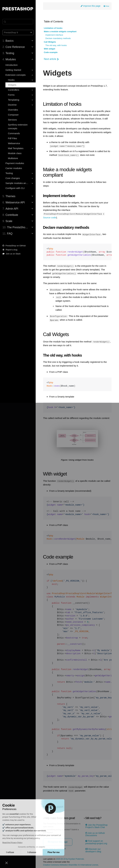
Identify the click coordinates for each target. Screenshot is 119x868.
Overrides (13, 110)
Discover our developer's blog (93, 849)
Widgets (12, 85)
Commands (14, 133)
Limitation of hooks (53, 28)
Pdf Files (12, 138)
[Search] (18, 22)
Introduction (11, 65)
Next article (51, 59)
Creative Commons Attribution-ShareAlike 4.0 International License (71, 864)
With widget (50, 49)
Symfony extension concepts (18, 126)
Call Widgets (50, 42)
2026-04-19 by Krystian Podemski (70, 858)
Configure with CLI (15, 188)
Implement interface (54, 35)
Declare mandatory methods (58, 38)
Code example (51, 52)
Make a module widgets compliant (60, 32)
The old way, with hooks (56, 45)
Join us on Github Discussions (95, 833)
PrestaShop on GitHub (14, 246)
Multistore (13, 158)
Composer (13, 115)
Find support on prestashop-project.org (96, 841)
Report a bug (10, 250)
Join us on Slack (11, 254)
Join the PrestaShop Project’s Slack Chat (96, 825)
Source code (50, 217)
